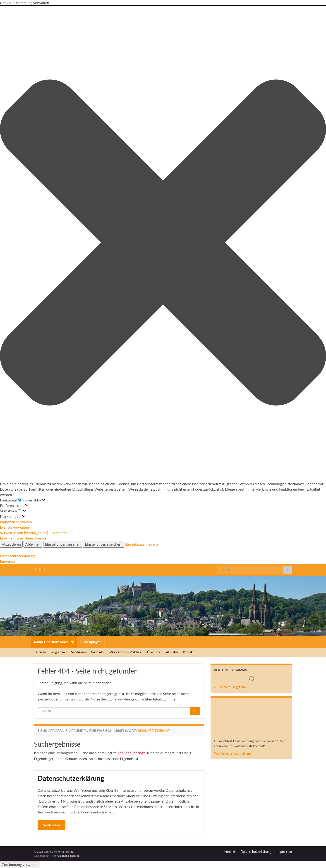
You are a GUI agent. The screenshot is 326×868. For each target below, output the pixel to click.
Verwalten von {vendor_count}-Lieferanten (34, 533)
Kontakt (188, 652)
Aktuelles (172, 652)
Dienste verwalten (14, 527)
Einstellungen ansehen (63, 544)
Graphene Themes (68, 856)
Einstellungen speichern (104, 544)
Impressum (9, 561)
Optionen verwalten (16, 522)
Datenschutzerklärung (18, 556)
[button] (163, 243)
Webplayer (91, 642)
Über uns (154, 652)
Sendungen (79, 652)
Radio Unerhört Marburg (54, 642)
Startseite (39, 652)
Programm (59, 652)
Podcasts (98, 652)
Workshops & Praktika (126, 652)
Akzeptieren (11, 544)
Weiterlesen (52, 825)
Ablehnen (33, 544)
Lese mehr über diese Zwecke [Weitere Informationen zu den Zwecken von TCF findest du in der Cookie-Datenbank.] (23, 538)
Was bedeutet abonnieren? (233, 753)
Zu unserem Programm (230, 687)
